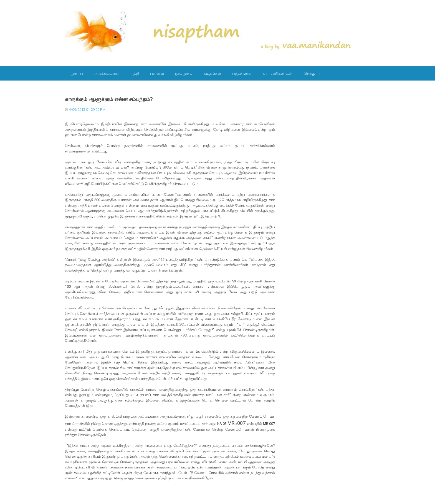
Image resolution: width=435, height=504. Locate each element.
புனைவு (157, 73)
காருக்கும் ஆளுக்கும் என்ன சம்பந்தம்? (109, 99)
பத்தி (135, 73)
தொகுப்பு (312, 73)
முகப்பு (77, 73)
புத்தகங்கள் (242, 73)
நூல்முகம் (184, 73)
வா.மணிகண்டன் (278, 73)
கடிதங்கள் (212, 73)
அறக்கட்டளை (107, 73)
